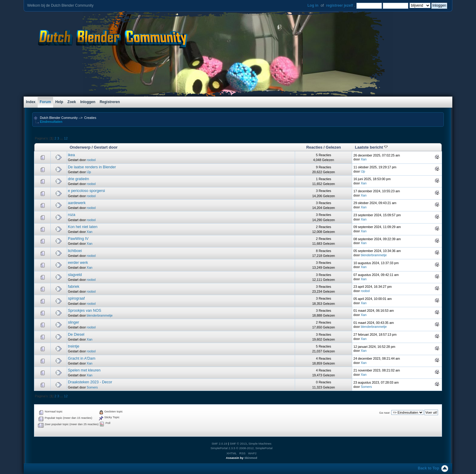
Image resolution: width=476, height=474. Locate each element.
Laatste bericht (371, 147)
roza (72, 215)
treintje (74, 346)
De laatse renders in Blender (92, 167)
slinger (74, 322)
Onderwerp (80, 147)
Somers (92, 387)
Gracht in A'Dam (82, 358)
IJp (89, 172)
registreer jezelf (340, 5)
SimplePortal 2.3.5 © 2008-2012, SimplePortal (241, 448)
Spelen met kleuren (84, 370)
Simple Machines (260, 444)
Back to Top (428, 468)
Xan (364, 159)
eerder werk (78, 263)
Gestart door (106, 147)
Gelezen (333, 147)
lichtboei (75, 251)
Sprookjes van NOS (85, 311)
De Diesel (76, 334)
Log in (313, 5)
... (62, 138)
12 (66, 138)
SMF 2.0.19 (219, 444)
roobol (91, 160)
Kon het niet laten (83, 227)
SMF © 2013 (238, 444)
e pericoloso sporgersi (87, 191)
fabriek (74, 287)
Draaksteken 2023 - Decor (90, 382)
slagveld (75, 275)
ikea (71, 155)
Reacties (314, 147)
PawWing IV (78, 239)
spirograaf (76, 298)
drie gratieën (78, 179)
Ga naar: (385, 413)
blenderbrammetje (374, 255)
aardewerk (77, 203)
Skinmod (251, 458)
